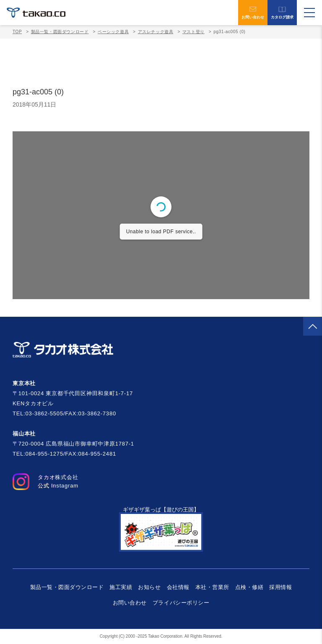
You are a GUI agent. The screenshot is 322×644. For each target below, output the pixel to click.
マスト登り (193, 32)
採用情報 (280, 587)
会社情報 (178, 587)
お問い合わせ (253, 13)
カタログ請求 (282, 13)
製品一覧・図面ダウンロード (60, 32)
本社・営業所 (212, 587)
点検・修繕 (249, 587)
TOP (17, 32)
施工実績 (121, 587)
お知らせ (149, 587)
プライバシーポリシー (181, 603)
